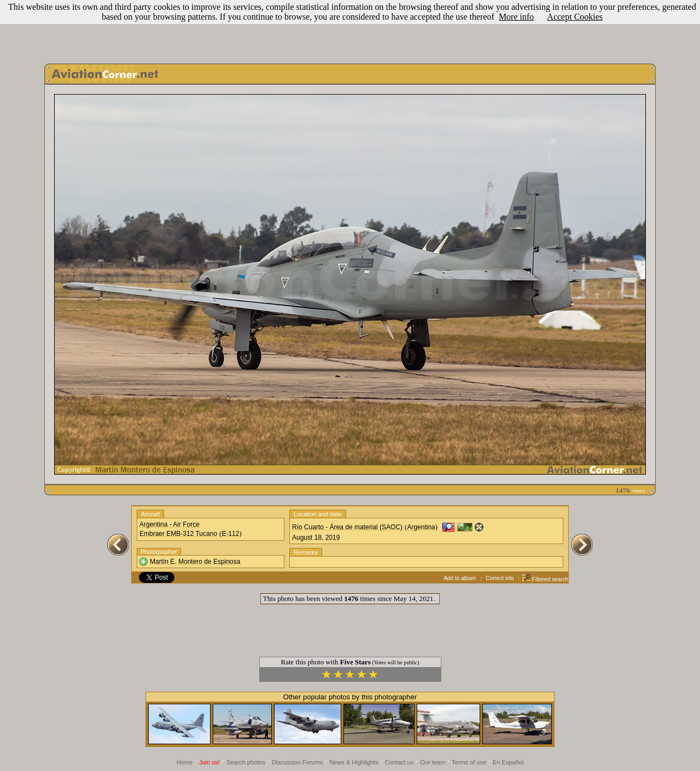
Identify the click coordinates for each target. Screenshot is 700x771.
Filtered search (545, 579)
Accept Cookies (575, 17)
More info (516, 17)
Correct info (500, 578)
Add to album (460, 578)
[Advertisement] (350, 29)
